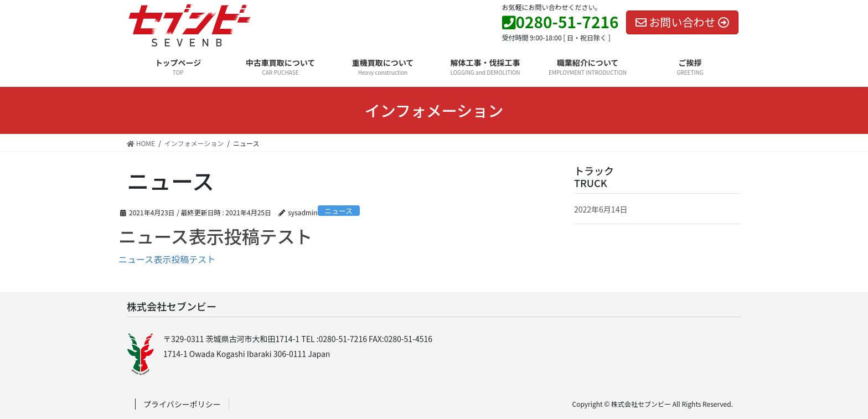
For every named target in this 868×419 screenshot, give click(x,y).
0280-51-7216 (560, 22)
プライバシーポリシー (182, 404)
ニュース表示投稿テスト (215, 236)
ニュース (339, 211)
